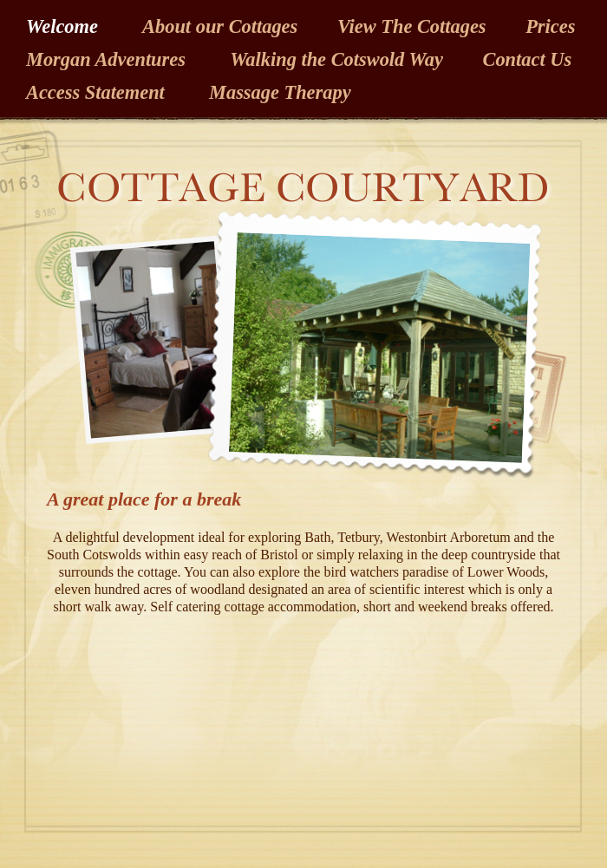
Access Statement (98, 92)
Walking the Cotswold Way (339, 59)
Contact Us (527, 59)
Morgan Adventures (111, 59)
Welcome (67, 26)
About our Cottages (222, 26)
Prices (550, 26)
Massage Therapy (277, 92)
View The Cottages (414, 26)
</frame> (170, 702)
